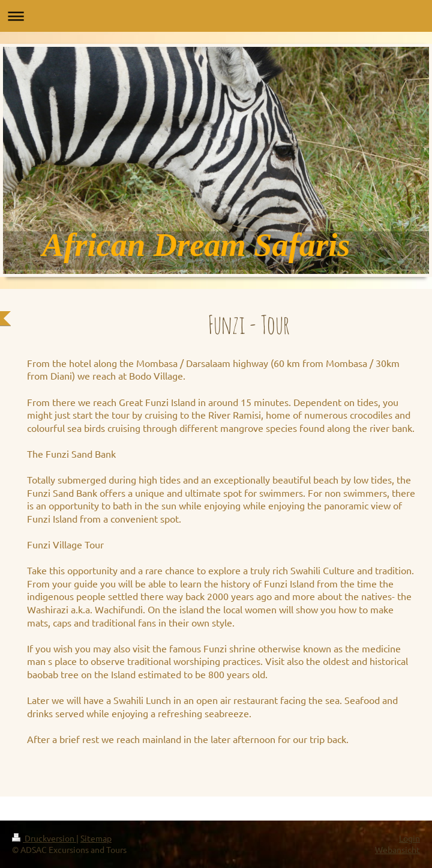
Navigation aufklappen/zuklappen (216, 16)
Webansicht (397, 849)
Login (409, 838)
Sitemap (96, 838)
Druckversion (44, 838)
